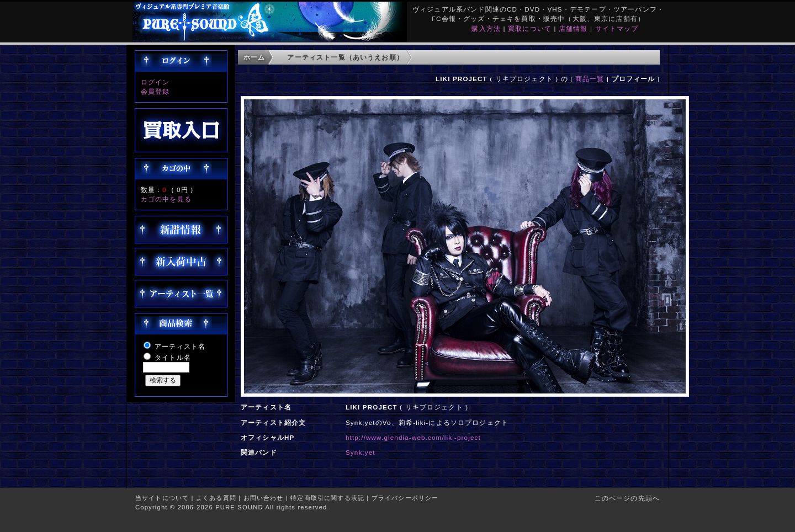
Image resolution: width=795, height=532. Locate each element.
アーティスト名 (180, 346)
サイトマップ (617, 28)
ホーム (254, 57)
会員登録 (155, 91)
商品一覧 (590, 79)
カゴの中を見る (166, 199)
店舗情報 (573, 28)
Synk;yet (361, 452)
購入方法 (486, 28)
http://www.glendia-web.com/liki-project (413, 437)
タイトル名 (173, 357)
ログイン (155, 82)
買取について (530, 28)
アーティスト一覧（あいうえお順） (345, 57)
